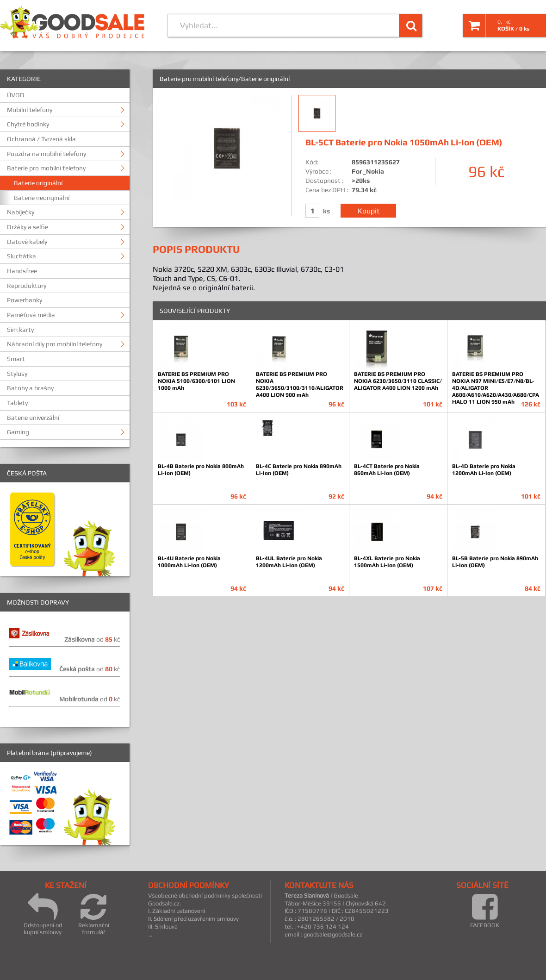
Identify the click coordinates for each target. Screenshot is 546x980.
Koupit (369, 211)
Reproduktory (27, 286)
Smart (16, 359)
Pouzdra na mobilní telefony (47, 154)
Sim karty (20, 330)
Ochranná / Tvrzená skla (41, 139)
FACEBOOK (485, 911)
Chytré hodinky (28, 124)
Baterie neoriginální (42, 198)
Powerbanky (25, 300)
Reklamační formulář (94, 914)
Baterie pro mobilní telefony (46, 168)
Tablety (17, 403)
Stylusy (17, 374)
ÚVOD (16, 95)
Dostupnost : (325, 181)
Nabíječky (21, 212)
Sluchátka (22, 256)
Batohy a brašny (30, 388)
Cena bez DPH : (327, 190)
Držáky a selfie (28, 227)
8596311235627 (376, 162)
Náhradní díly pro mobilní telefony (55, 344)
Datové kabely (27, 242)
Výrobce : (319, 171)
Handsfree (22, 271)
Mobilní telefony (30, 110)
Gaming (18, 432)
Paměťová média (31, 315)
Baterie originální (38, 183)
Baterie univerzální (33, 418)
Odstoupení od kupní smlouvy (43, 914)
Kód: (312, 162)
